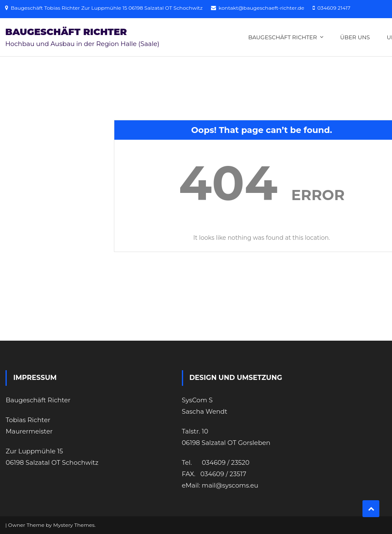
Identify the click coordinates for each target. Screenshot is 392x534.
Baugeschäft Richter (66, 32)
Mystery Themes (74, 525)
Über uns (355, 37)
